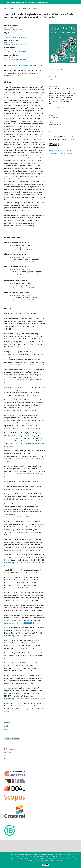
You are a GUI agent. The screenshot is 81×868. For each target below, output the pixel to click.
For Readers (8, 753)
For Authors (8, 756)
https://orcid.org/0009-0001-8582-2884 (16, 44)
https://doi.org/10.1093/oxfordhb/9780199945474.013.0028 (25, 699)
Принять (45, 865)
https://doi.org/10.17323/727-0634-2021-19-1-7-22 (26, 365)
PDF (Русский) (57, 69)
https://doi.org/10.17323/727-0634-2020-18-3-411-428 (23, 550)
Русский (7, 729)
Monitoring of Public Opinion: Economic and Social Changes (28, 2)
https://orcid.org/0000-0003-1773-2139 (16, 52)
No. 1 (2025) (23, 8)
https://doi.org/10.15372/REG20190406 (18, 517)
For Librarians (9, 759)
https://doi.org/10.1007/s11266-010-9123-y (19, 636)
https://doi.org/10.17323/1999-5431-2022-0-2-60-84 (22, 428)
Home (6, 8)
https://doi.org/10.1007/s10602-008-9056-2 (19, 623)
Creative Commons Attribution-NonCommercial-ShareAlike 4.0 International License (62, 151)
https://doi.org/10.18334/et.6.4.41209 (26, 395)
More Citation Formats (58, 108)
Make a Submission (12, 739)
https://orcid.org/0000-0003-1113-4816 (16, 30)
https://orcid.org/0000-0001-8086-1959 (16, 37)
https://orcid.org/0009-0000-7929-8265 (16, 59)
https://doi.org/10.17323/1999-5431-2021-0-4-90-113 (22, 474)
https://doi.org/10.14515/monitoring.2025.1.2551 (25, 65)
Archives (13, 8)
